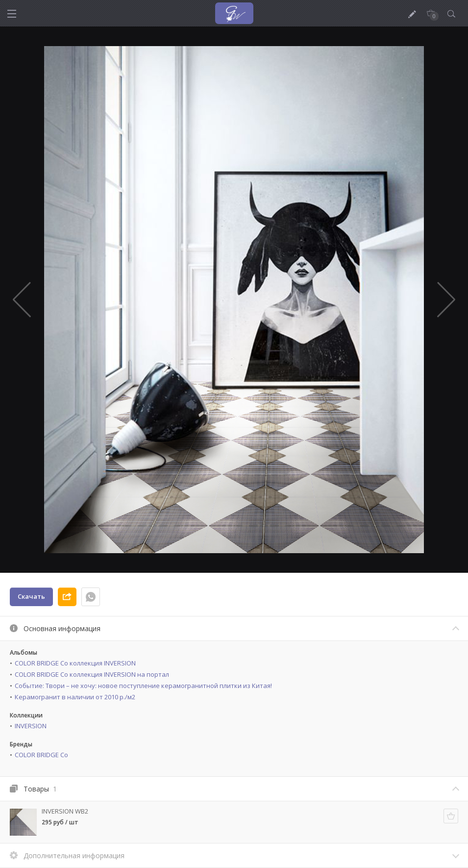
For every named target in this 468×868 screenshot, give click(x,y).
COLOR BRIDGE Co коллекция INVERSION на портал (92, 674)
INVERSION (31, 726)
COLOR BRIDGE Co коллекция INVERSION (75, 663)
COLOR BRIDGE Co (41, 755)
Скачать (31, 596)
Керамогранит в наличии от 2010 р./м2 (75, 697)
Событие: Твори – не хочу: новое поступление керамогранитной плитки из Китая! (143, 686)
